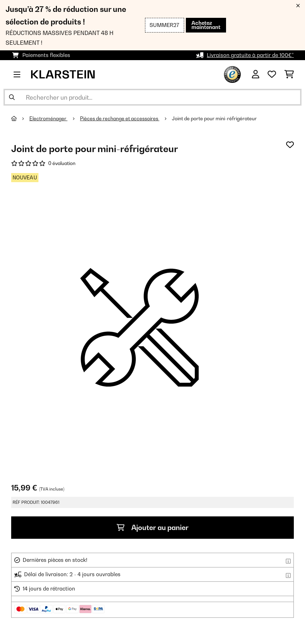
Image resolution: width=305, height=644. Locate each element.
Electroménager (48, 119)
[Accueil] (20, 119)
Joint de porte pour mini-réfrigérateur (214, 119)
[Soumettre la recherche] (12, 97)
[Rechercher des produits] (152, 97)
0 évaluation (62, 163)
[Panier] (289, 74)
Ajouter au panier (153, 528)
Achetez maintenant (206, 25)
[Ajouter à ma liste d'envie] (290, 145)
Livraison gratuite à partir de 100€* (250, 55)
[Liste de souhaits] (272, 74)
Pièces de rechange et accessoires (120, 119)
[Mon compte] (256, 74)
